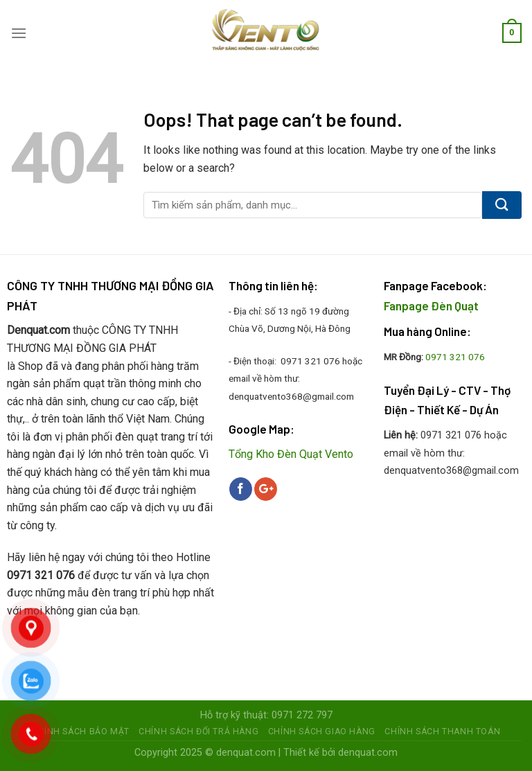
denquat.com (246, 753)
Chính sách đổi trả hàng (198, 732)
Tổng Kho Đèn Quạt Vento (291, 454)
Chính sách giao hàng (322, 732)
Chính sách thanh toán (442, 732)
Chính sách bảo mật (81, 732)
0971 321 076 (455, 357)
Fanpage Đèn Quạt (431, 305)
